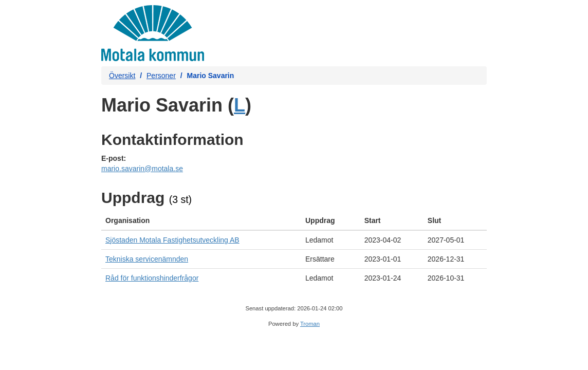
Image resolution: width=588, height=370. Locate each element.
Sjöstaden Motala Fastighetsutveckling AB (172, 240)
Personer (161, 76)
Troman (310, 324)
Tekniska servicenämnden (147, 259)
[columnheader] (201, 221)
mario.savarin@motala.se (142, 169)
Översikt (122, 76)
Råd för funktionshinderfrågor (152, 278)
